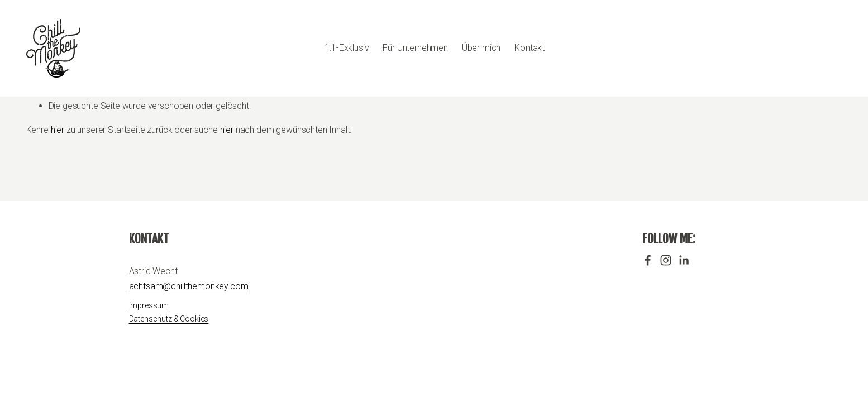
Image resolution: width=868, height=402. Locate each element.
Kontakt (530, 48)
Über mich (481, 48)
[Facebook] (648, 260)
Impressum (149, 305)
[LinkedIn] (684, 260)
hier (58, 130)
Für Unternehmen (415, 48)
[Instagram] (666, 260)
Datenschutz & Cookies (169, 319)
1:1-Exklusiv (347, 48)
